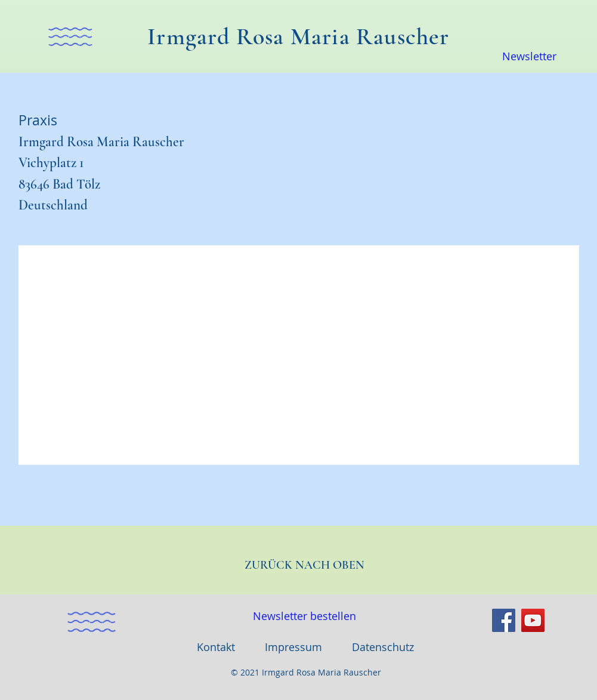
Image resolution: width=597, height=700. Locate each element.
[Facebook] (504, 620)
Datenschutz (383, 647)
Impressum (293, 647)
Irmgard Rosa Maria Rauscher (298, 36)
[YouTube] (533, 620)
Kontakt (216, 647)
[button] (70, 37)
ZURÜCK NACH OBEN (304, 565)
